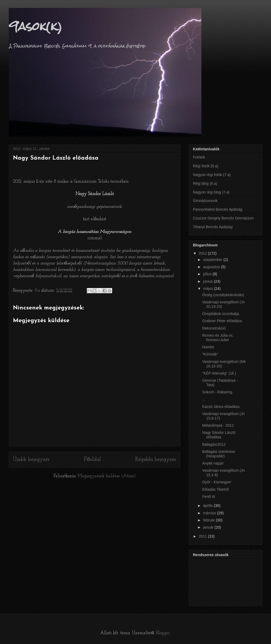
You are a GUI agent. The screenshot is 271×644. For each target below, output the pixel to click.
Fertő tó (209, 497)
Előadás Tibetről (215, 489)
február (209, 520)
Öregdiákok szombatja (221, 314)
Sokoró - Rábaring (217, 392)
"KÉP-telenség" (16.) (219, 373)
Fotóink (199, 157)
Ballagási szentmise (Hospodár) (219, 454)
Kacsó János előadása (221, 407)
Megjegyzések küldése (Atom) (107, 476)
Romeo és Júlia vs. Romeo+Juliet (218, 338)
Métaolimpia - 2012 (218, 425)
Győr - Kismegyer (217, 482)
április (208, 506)
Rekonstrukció (214, 328)
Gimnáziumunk (205, 201)
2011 (203, 536)
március (210, 513)
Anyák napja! (213, 463)
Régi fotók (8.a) (206, 166)
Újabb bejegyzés (31, 460)
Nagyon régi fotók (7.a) (212, 175)
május (208, 289)
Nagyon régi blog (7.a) (211, 192)
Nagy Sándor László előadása (219, 435)
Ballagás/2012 (214, 444)
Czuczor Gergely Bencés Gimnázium (223, 218)
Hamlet (208, 347)
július (208, 274)
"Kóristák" (210, 354)
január (209, 527)
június (208, 281)
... (204, 399)
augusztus (212, 267)
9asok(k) (35, 26)
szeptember (213, 260)
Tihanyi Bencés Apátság (213, 227)
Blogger (163, 633)
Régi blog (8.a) (205, 183)
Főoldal (92, 460)
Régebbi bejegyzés (156, 460)
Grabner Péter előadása (222, 321)
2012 (203, 253)
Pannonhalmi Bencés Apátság (218, 209)
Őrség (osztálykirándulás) (223, 295)
